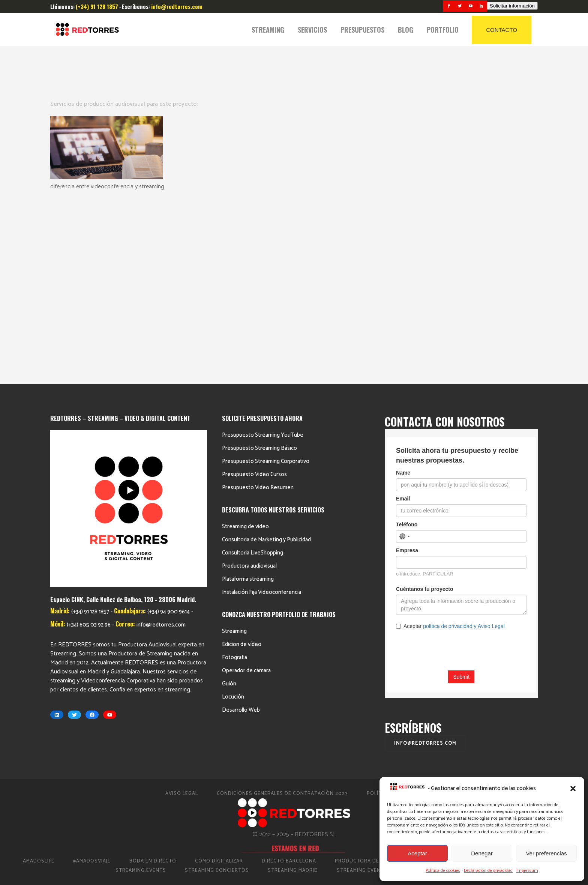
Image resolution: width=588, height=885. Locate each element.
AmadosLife (39, 679)
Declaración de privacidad (488, 871)
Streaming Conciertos (217, 688)
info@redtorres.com (161, 442)
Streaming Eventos (364, 688)
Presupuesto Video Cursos (254, 292)
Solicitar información (512, 6)
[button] (573, 789)
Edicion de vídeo (242, 462)
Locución (233, 515)
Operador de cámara (246, 488)
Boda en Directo (153, 679)
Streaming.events (141, 688)
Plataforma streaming (248, 397)
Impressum (527, 871)
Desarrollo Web (241, 528)
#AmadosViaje (92, 679)
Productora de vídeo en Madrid (380, 679)
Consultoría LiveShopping (253, 370)
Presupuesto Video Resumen (258, 305)
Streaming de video (245, 344)
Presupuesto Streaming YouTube (263, 253)
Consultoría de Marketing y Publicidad (266, 357)
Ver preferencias (546, 853)
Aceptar (417, 853)
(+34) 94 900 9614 (169, 429)
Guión (229, 501)
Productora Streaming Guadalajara (496, 679)
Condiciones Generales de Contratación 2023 (282, 611)
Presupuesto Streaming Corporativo (266, 279)
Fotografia (235, 475)
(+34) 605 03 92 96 (89, 442)
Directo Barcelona (289, 679)
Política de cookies (443, 871)
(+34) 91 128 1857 (90, 429)
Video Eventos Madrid (441, 688)
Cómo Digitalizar (219, 679)
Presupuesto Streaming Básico (259, 266)
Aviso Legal (182, 611)
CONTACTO (502, 30)
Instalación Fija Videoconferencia (262, 410)
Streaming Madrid (293, 688)
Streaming (234, 449)
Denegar (482, 853)
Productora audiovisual (249, 384)
